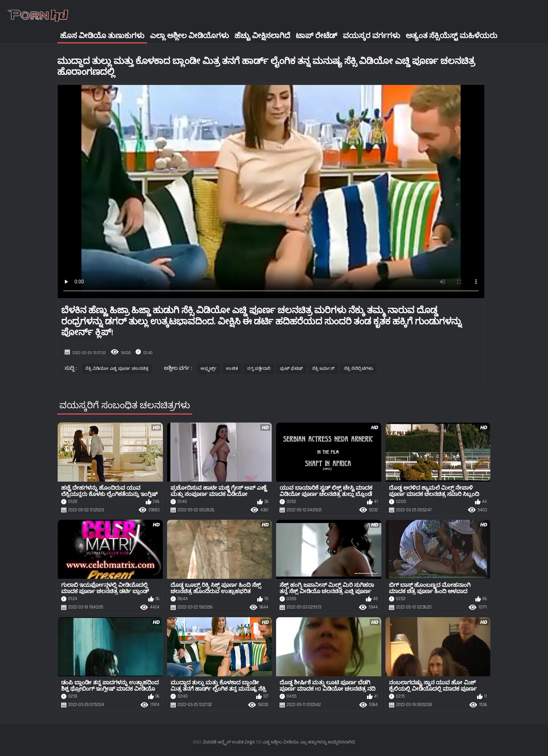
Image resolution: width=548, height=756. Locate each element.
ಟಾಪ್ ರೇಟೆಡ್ (316, 36)
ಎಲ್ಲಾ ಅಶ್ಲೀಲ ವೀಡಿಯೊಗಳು (189, 36)
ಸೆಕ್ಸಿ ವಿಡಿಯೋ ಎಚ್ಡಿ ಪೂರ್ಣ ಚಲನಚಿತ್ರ (117, 369)
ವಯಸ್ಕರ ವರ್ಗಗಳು (372, 36)
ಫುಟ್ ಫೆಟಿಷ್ (291, 369)
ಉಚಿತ (232, 369)
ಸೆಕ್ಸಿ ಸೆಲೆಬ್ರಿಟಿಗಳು (359, 369)
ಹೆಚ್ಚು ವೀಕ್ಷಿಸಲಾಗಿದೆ (262, 36)
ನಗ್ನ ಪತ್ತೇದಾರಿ (259, 369)
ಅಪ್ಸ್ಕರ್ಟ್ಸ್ (209, 369)
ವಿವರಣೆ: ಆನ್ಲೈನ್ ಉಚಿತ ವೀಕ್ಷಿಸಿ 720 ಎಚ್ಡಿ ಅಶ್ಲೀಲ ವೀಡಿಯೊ (251, 742)
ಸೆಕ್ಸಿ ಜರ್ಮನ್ (323, 369)
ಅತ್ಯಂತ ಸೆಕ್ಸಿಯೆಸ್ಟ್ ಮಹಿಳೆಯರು (452, 36)
